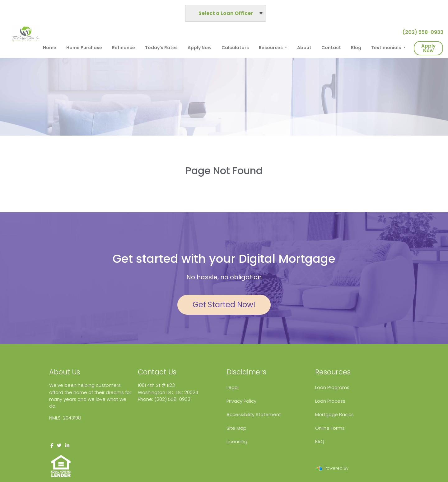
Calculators (235, 48)
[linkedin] (67, 445)
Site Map (236, 428)
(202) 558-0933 (420, 32)
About (304, 48)
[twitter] (59, 445)
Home (50, 48)
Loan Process (330, 401)
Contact (331, 48)
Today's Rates (161, 48)
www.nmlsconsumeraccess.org (85, 431)
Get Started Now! (224, 305)
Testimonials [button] (387, 48)
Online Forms (330, 428)
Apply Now (200, 48)
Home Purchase (84, 48)
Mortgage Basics (334, 414)
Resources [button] (271, 48)
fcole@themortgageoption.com (175, 406)
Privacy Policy (241, 401)
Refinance (124, 48)
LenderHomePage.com (373, 468)
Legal (233, 387)
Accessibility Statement (254, 414)
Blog (356, 48)
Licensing (237, 441)
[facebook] (52, 445)
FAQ (320, 441)
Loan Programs (332, 387)
